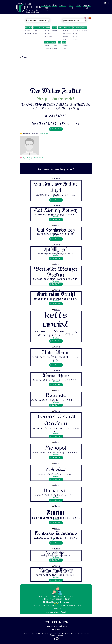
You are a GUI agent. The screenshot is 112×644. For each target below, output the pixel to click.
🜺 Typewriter (47, 48)
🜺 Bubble (55, 30)
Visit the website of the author (33, 157)
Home (25, 634)
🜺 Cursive (48, 34)
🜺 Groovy (47, 45)
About (55, 5)
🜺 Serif (64, 48)
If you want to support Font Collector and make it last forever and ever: (56, 598)
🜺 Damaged (28, 34)
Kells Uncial (56, 321)
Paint (54, 42)
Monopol (56, 448)
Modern (85, 28)
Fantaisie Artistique (56, 534)
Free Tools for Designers (63, 634)
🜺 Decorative (77, 30)
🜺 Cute (35, 34)
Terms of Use (85, 634)
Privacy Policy (76, 634)
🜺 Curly (47, 30)
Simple (64, 42)
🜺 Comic (35, 30)
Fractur (56, 512)
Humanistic (56, 491)
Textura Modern (56, 376)
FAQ (79, 5)
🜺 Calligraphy (67, 34)
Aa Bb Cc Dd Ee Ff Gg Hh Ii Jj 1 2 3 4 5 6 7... (56, 195)
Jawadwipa (56, 553)
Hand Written (68, 28)
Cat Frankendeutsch (56, 230)
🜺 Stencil (55, 48)
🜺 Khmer (75, 34)
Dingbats (41, 28)
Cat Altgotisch (56, 250)
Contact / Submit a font (40, 634)
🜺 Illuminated (49, 37)
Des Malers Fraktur (56, 91)
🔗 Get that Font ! (56, 129)
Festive (55, 28)
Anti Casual (29, 28)
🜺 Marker (66, 37)
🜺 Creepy (27, 30)
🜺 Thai (75, 37)
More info (56, 197)
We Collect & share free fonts (32, 11)
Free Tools (71, 7)
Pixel (60, 42)
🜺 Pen (65, 40)
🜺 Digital (85, 30)
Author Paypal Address (30, 159)
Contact (63, 5)
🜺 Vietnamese (77, 40)
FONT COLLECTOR (33, 5)
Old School (48, 42)
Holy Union (56, 352)
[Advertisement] (56, 73)
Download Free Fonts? (46, 8)
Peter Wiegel (44, 134)
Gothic (60, 28)
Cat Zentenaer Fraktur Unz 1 (56, 187)
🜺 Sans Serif (65, 45)
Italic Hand (56, 469)
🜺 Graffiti (55, 45)
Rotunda (56, 396)
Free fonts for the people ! (56, 99)
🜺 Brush (66, 30)
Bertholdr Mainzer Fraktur (56, 272)
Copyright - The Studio (56, 636)
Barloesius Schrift (56, 295)
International (77, 28)
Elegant (48, 28)
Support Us (87, 7)
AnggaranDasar (56, 571)
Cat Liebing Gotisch (56, 211)
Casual (35, 28)
